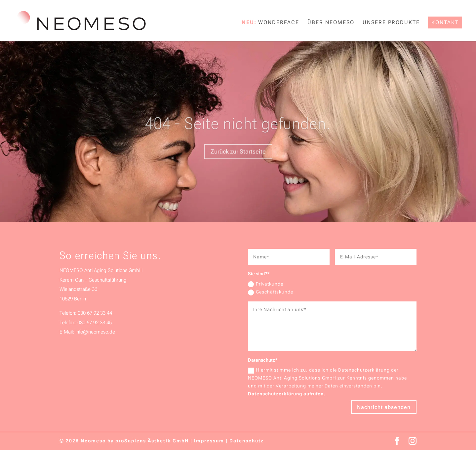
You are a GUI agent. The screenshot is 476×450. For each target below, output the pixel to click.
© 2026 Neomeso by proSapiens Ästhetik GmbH (124, 441)
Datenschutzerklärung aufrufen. (287, 394)
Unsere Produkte (391, 23)
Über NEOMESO (331, 23)
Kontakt (445, 22)
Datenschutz (247, 441)
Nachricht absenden (384, 407)
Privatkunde (266, 284)
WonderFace (279, 23)
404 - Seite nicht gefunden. (238, 132)
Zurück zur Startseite (238, 160)
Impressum (209, 441)
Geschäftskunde (271, 292)
